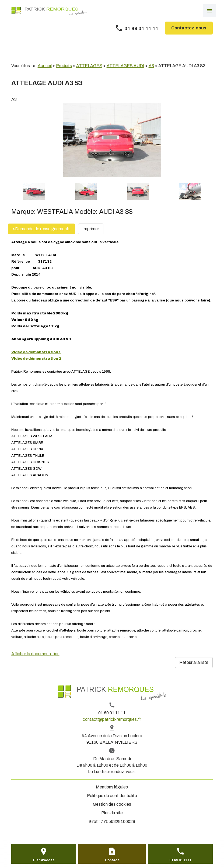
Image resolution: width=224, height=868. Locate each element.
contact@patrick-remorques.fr (112, 719)
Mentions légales (112, 787)
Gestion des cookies (112, 804)
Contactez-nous (189, 28)
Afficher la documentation (35, 654)
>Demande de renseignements (41, 229)
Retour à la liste (194, 662)
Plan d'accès (44, 860)
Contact (112, 860)
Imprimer (91, 229)
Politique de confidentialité (112, 796)
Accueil (45, 66)
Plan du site (112, 813)
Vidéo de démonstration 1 (36, 352)
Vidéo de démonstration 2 (36, 359)
